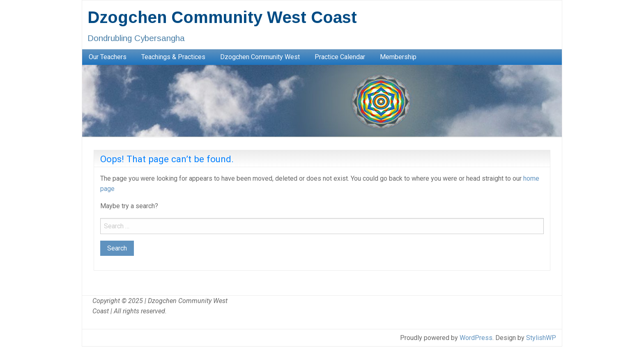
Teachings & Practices (173, 57)
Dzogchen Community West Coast (222, 17)
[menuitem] (108, 57)
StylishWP (541, 338)
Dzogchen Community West (260, 57)
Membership (398, 57)
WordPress (476, 338)
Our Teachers (108, 57)
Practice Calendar (340, 57)
